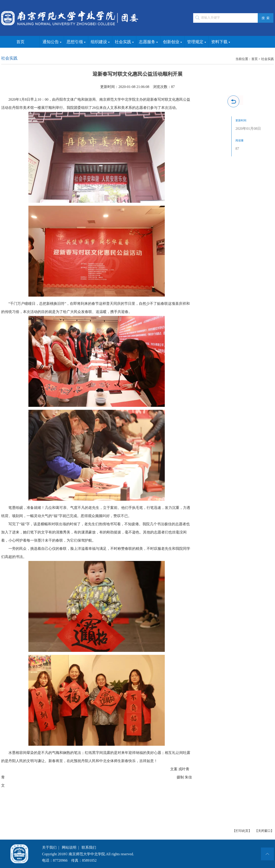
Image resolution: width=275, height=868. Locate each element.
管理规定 (196, 42)
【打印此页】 (242, 831)
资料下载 (221, 42)
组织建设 (100, 42)
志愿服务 (148, 42)
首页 (20, 42)
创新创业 (172, 42)
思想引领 (76, 42)
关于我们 (49, 847)
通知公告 (52, 42)
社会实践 (124, 42)
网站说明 (69, 847)
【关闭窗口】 (264, 831)
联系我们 (89, 847)
